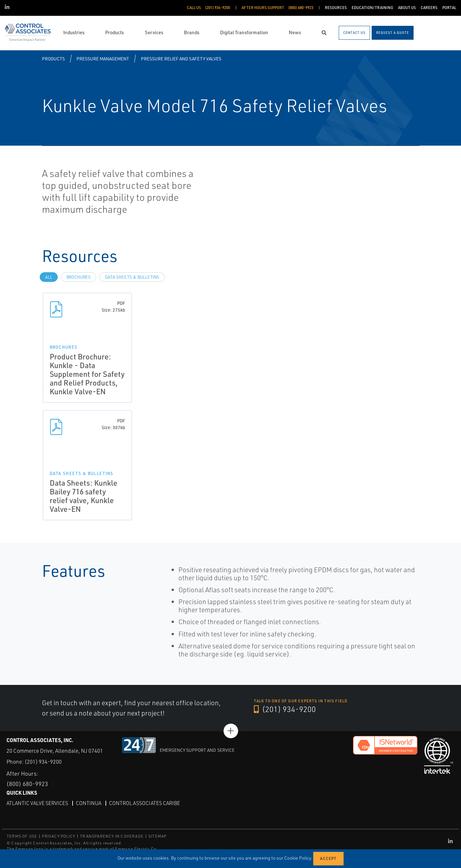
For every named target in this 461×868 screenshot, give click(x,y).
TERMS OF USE (22, 836)
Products (53, 59)
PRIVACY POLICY (59, 836)
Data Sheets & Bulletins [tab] (132, 277)
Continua (89, 803)
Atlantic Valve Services (37, 803)
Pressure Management (103, 59)
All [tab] (49, 277)
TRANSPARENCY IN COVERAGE (112, 836)
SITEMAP (157, 836)
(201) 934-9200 (285, 709)
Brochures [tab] (79, 277)
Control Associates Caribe (145, 803)
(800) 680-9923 (27, 784)
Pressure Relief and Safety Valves (181, 59)
